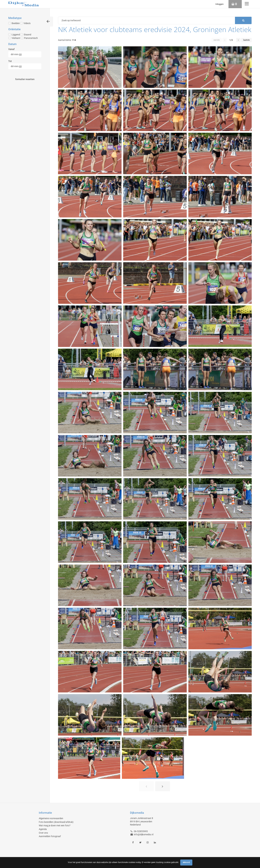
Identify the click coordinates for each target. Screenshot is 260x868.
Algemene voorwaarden (51, 818)
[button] (225, 40)
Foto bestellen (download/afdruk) (56, 822)
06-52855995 (141, 831)
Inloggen (219, 4)
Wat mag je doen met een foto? (55, 825)
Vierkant (14, 38)
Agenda (43, 829)
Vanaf (11, 49)
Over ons (43, 833)
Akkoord (186, 862)
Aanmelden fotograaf (50, 836)
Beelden (14, 23)
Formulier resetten (25, 79)
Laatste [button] (246, 40)
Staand (26, 35)
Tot (10, 61)
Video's (25, 23)
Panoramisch (29, 38)
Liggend (14, 35)
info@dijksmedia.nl (144, 834)
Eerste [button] (217, 40)
